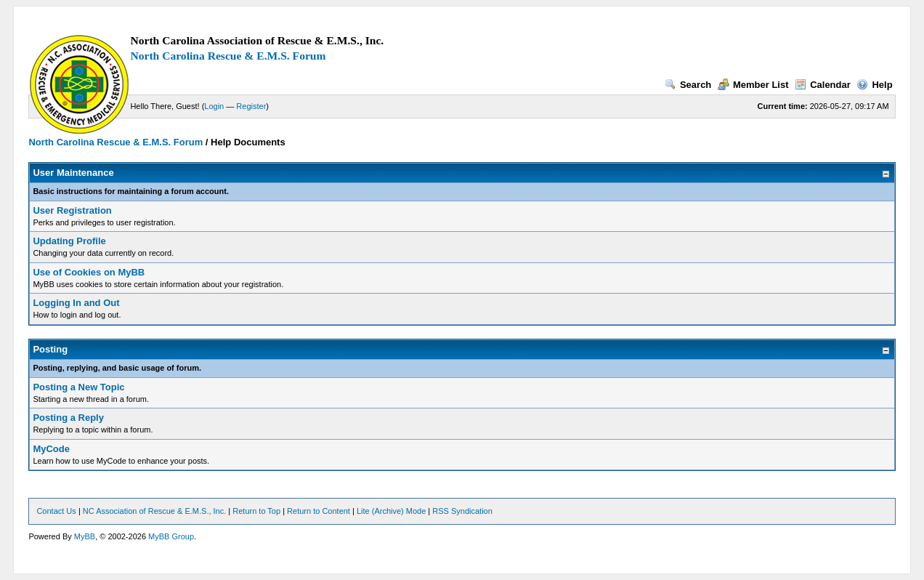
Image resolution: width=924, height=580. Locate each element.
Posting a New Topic (78, 387)
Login (214, 106)
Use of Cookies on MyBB (89, 272)
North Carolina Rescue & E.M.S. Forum (228, 56)
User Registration (72, 210)
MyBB (85, 536)
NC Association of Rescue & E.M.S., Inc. (154, 511)
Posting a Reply (68, 418)
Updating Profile (69, 241)
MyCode (51, 449)
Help (874, 85)
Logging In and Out (76, 303)
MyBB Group (171, 536)
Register (251, 106)
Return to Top (256, 511)
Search (688, 85)
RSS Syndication (462, 511)
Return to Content (319, 511)
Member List (753, 85)
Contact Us (56, 511)
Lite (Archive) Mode (391, 511)
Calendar (823, 85)
